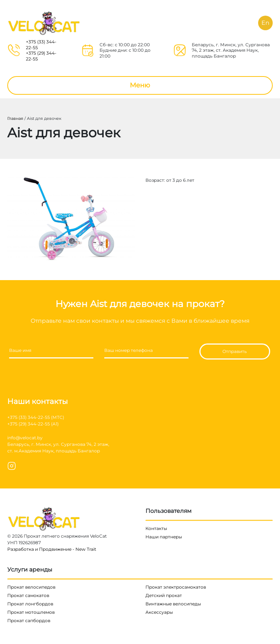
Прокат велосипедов (31, 587)
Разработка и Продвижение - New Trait (52, 549)
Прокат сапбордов (29, 621)
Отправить (235, 351)
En (265, 23)
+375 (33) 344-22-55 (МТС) (36, 417)
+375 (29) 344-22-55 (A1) (33, 424)
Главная (15, 119)
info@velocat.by (25, 438)
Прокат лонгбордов (30, 604)
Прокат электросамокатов (176, 587)
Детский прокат (164, 595)
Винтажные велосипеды (173, 604)
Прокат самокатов (28, 595)
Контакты (156, 528)
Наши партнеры (164, 537)
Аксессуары (159, 612)
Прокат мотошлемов (31, 612)
